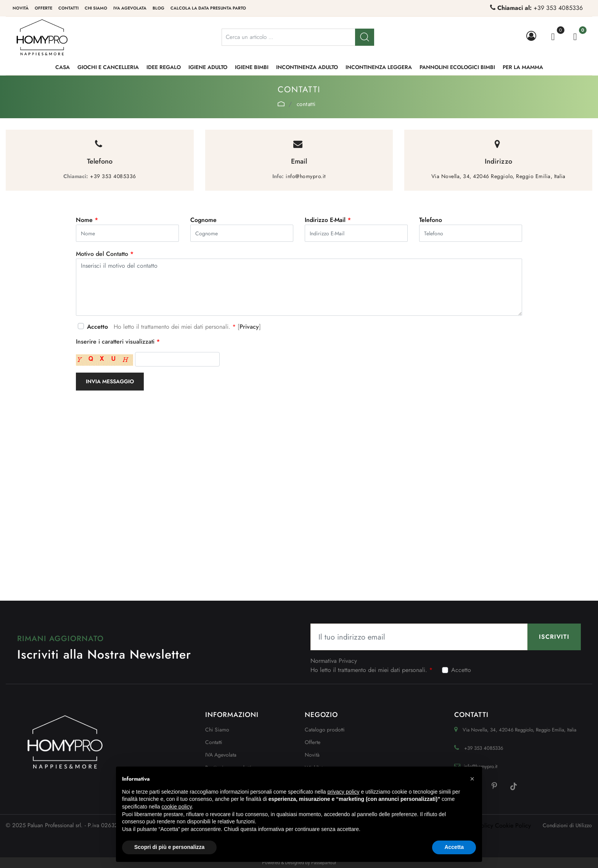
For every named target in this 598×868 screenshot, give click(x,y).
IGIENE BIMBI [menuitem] (252, 67)
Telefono (431, 220)
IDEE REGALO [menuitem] (164, 67)
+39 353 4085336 (558, 8)
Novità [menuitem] (21, 8)
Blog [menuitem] (158, 8)
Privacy (249, 327)
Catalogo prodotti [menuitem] (325, 730)
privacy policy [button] (344, 792)
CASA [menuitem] (63, 67)
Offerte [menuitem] (43, 8)
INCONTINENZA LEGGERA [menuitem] (379, 67)
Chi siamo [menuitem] (96, 8)
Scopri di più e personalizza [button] (169, 847)
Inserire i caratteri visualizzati (118, 342)
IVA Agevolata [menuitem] (130, 8)
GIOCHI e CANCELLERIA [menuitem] (108, 67)
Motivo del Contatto (105, 254)
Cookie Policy (513, 825)
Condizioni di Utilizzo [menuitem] (567, 825)
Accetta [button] (454, 847)
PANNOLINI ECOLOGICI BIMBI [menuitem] (457, 67)
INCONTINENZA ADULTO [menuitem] (307, 67)
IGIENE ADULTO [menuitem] (208, 67)
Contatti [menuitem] (68, 8)
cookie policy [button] (177, 807)
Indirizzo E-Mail (328, 220)
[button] (365, 37)
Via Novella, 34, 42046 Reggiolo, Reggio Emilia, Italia (498, 176)
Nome (87, 220)
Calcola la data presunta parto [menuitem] (208, 8)
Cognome (203, 220)
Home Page (281, 104)
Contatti (306, 104)
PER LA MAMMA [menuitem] (523, 67)
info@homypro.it (306, 176)
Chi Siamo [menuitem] (217, 730)
